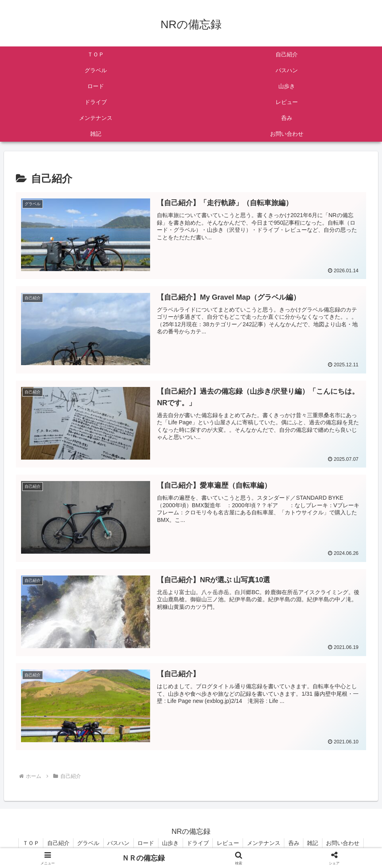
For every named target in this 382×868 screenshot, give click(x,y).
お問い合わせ (345, 843)
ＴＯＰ (29, 843)
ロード (145, 843)
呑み (295, 843)
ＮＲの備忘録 (143, 858)
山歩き (170, 843)
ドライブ (198, 843)
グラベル (87, 843)
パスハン (118, 843)
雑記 (315, 843)
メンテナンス (265, 843)
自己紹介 (56, 843)
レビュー (229, 843)
